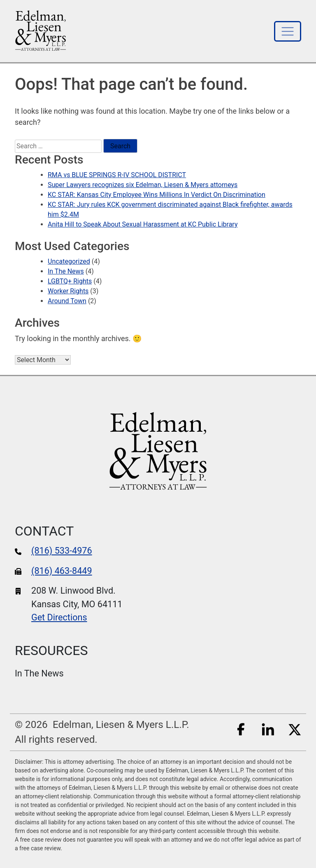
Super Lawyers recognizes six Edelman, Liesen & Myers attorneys (143, 185)
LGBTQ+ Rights (70, 281)
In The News (66, 271)
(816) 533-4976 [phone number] (62, 551)
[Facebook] (241, 729)
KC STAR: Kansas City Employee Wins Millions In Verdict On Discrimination (157, 195)
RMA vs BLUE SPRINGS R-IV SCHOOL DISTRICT (117, 175)
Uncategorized (69, 261)
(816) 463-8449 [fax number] (62, 571)
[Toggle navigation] (288, 31)
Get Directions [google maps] (59, 617)
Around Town (67, 301)
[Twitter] (295, 729)
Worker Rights (68, 291)
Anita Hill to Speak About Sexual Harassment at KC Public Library (143, 224)
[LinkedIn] (268, 729)
